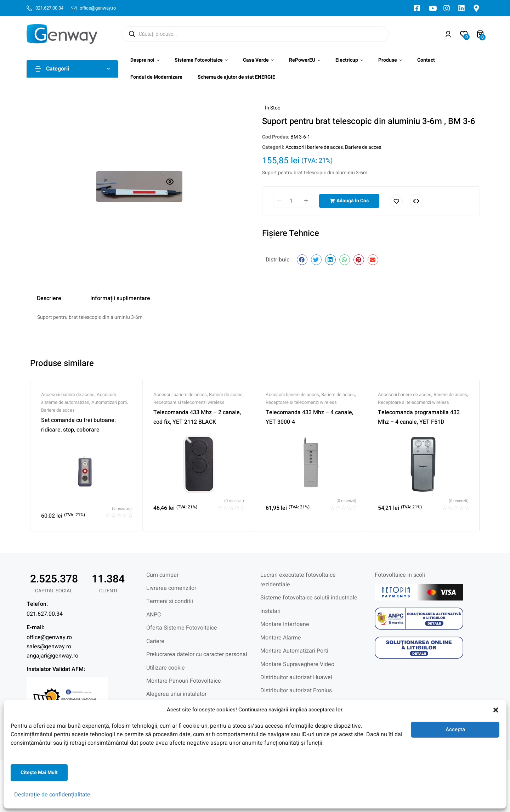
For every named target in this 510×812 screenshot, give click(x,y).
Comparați (416, 201)
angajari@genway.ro (52, 656)
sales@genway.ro (49, 647)
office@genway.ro (49, 637)
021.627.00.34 (45, 614)
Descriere (49, 298)
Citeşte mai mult (39, 772)
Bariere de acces (363, 147)
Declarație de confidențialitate (52, 795)
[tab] (49, 298)
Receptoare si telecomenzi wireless (189, 402)
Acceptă (455, 729)
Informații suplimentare (120, 298)
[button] (496, 710)
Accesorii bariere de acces (314, 147)
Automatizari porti (109, 402)
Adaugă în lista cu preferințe (396, 201)
